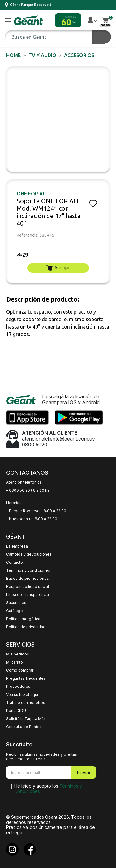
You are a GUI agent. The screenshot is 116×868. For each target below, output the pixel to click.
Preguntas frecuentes (26, 678)
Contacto (15, 562)
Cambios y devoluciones (29, 554)
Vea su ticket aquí (22, 695)
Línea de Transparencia (28, 595)
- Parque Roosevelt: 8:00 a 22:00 (36, 511)
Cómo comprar (20, 670)
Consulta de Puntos (24, 727)
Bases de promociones (28, 579)
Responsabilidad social (28, 587)
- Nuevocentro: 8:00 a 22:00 (32, 519)
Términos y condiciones (28, 570)
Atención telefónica (24, 482)
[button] (8, 20)
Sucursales (16, 603)
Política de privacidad (26, 627)
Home (13, 55)
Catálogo (15, 611)
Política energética (23, 619)
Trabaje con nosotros (26, 703)
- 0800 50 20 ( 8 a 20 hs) (28, 490)
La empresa (17, 546)
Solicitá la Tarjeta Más (26, 719)
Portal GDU (16, 711)
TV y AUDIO (42, 55)
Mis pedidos (18, 654)
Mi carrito (15, 662)
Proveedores (18, 687)
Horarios (14, 503)
